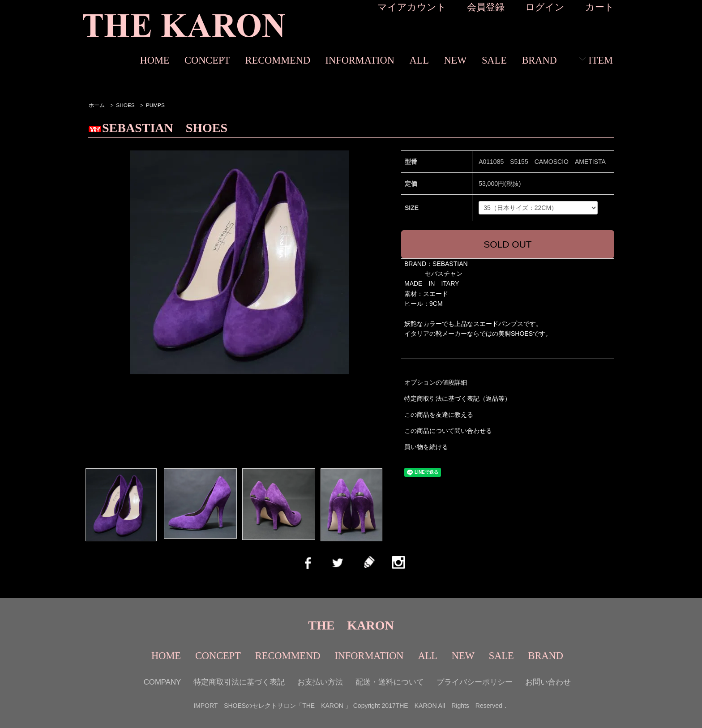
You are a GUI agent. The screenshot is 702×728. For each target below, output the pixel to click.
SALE (494, 60)
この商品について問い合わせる (448, 431)
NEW (455, 60)
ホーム (97, 105)
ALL (419, 60)
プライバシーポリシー (475, 682)
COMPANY (163, 682)
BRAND (539, 60)
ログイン (545, 7)
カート (600, 7)
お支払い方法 (320, 682)
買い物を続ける (426, 447)
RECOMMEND (278, 60)
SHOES (125, 105)
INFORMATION (360, 60)
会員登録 (486, 7)
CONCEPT (207, 60)
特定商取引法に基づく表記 (239, 682)
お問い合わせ (548, 682)
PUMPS (155, 105)
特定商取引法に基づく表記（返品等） (458, 398)
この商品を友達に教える (439, 415)
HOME (155, 60)
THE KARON (351, 625)
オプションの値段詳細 (436, 382)
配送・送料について (390, 682)
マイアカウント (412, 7)
